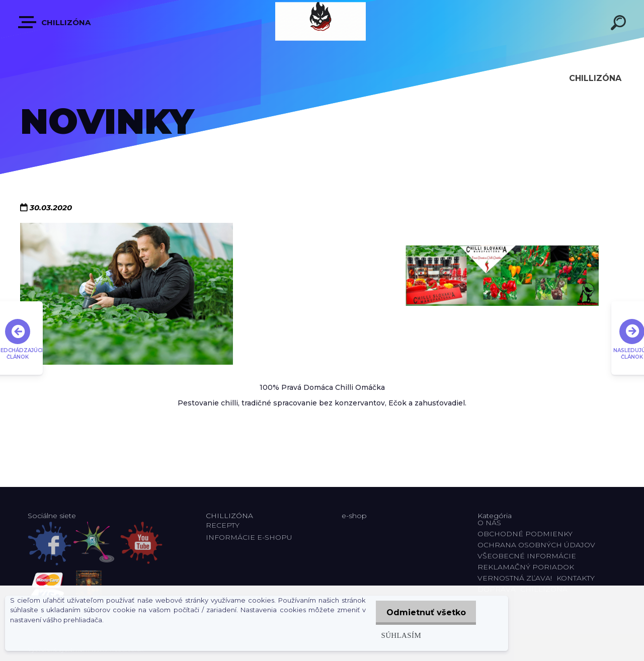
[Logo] (322, 21)
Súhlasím (396, 635)
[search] (620, 24)
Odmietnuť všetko (424, 612)
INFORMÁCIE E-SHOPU (249, 537)
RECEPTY (225, 525)
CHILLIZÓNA (55, 22)
